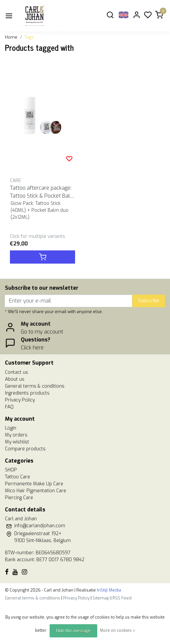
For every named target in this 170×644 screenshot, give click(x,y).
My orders (16, 435)
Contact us (17, 372)
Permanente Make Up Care (34, 484)
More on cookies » (117, 630)
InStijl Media (108, 590)
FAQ (9, 407)
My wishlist (17, 442)
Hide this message (73, 631)
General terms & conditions (35, 386)
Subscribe (149, 301)
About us (15, 379)
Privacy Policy (20, 400)
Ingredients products (27, 393)
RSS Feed (122, 598)
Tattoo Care (18, 477)
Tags (29, 37)
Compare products (25, 449)
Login (11, 428)
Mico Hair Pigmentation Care (36, 491)
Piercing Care (19, 498)
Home (11, 37)
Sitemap (101, 598)
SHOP (11, 470)
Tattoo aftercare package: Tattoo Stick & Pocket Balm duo (42, 192)
